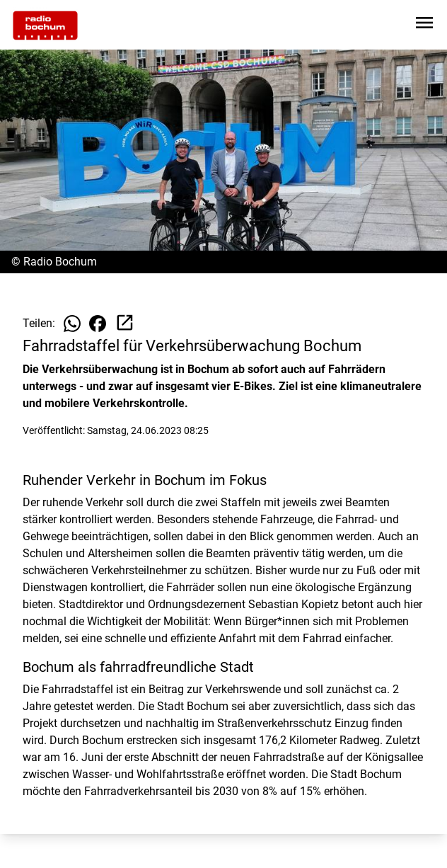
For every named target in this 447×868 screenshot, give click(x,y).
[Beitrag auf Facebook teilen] (98, 324)
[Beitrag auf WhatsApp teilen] (72, 324)
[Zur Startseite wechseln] (45, 25)
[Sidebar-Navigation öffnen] (424, 25)
